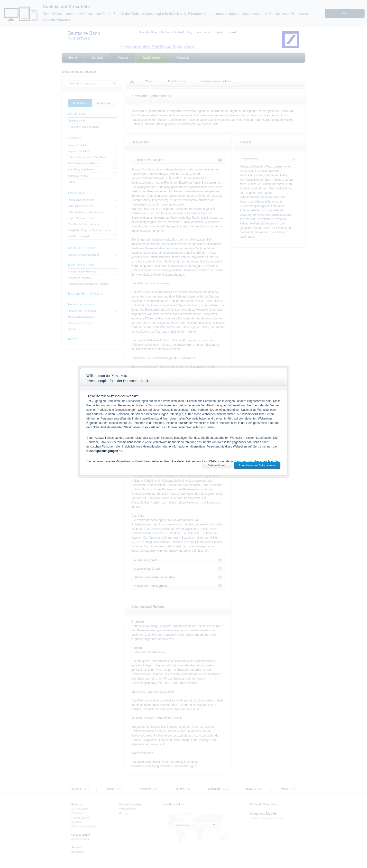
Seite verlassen (217, 465)
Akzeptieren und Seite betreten (257, 465)
